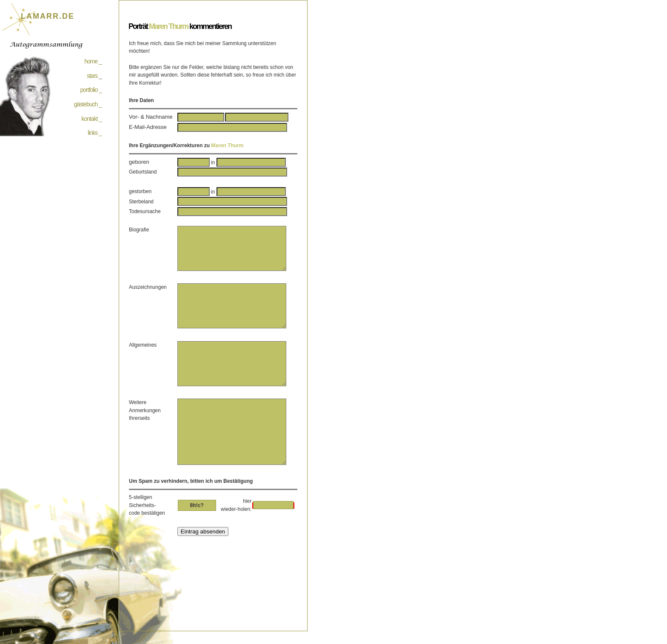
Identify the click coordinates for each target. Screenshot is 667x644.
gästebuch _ (88, 104)
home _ (93, 61)
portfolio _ (91, 90)
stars (92, 76)
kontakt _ (91, 119)
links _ (95, 133)
